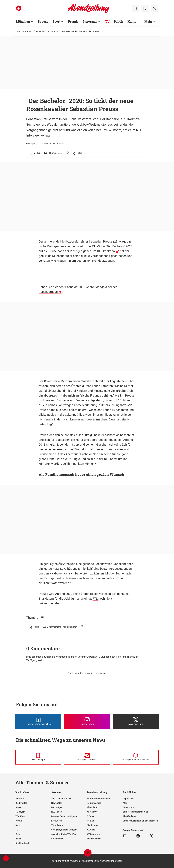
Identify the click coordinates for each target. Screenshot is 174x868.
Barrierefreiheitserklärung (135, 812)
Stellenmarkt (57, 839)
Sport (56, 21)
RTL (95, 599)
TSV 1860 (20, 816)
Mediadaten (93, 825)
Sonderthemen (94, 839)
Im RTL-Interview (104, 251)
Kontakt (91, 821)
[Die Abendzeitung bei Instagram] (87, 721)
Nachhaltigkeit (22, 843)
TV (107, 21)
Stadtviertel (21, 803)
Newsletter (57, 803)
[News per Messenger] (38, 757)
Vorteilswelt (57, 825)
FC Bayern (20, 812)
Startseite (21, 31)
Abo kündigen (129, 816)
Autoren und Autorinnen (98, 798)
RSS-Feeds (56, 812)
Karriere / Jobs (94, 803)
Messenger (57, 807)
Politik (118, 21)
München (23, 21)
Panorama (90, 21)
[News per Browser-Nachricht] (136, 757)
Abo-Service (93, 812)
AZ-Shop (91, 830)
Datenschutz (129, 807)
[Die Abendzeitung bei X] (136, 721)
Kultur (132, 21)
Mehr (148, 21)
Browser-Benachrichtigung (64, 816)
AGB (125, 803)
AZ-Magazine (93, 834)
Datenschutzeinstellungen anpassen (140, 821)
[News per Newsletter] (87, 757)
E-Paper (91, 816)
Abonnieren (93, 807)
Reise (18, 839)
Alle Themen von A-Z (61, 798)
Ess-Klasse (57, 821)
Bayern (43, 21)
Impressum (128, 798)
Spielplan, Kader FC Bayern (64, 830)
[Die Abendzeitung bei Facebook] (38, 721)
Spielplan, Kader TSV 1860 (64, 834)
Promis (73, 21)
